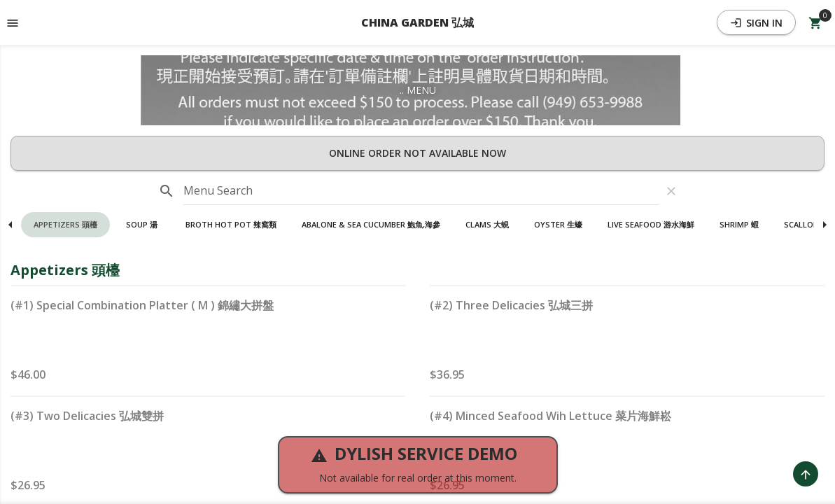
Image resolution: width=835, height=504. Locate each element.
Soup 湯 (142, 224)
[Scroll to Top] (806, 474)
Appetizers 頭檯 (65, 224)
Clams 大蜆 (487, 224)
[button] (65, 225)
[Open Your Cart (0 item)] (815, 22)
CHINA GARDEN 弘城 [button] (417, 22)
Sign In (756, 23)
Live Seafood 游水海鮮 (651, 224)
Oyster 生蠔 (558, 224)
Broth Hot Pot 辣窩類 (231, 224)
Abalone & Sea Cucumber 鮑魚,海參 (371, 224)
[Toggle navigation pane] (13, 22)
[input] (421, 191)
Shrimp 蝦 (739, 224)
